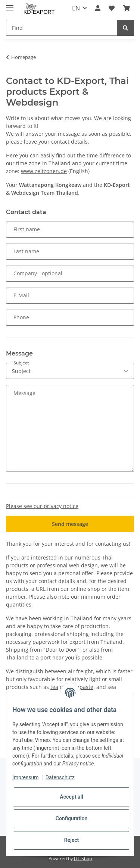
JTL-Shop (83, 858)
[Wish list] (112, 8)
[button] (98, 8)
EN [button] (76, 8)
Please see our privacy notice (42, 506)
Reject (72, 840)
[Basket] (127, 8)
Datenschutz (60, 777)
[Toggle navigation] (10, 5)
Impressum (25, 777)
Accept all (71, 797)
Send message (70, 524)
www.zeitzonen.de (44, 171)
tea (54, 687)
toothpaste (80, 687)
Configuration (71, 818)
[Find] (62, 28)
